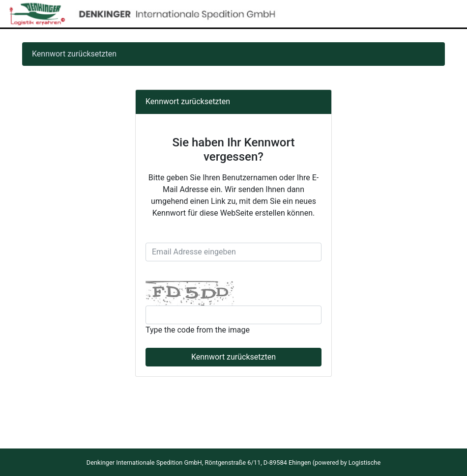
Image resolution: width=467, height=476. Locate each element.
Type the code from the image (198, 330)
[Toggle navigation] (445, 14)
